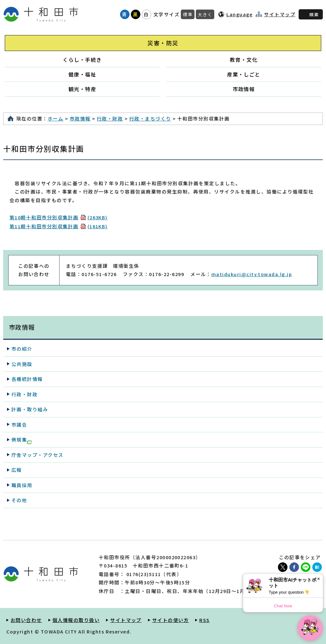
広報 (17, 470)
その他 (19, 500)
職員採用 (22, 485)
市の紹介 (22, 349)
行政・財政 (110, 118)
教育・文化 (244, 60)
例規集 (21, 440)
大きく (205, 14)
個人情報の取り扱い (76, 620)
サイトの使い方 (170, 620)
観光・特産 (82, 89)
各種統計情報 (27, 379)
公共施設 (22, 364)
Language (239, 14)
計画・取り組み (30, 409)
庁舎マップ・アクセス (38, 455)
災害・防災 (163, 43)
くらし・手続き (82, 60)
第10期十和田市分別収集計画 (59, 217)
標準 (188, 14)
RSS (204, 620)
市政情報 (244, 89)
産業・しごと (244, 74)
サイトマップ (280, 14)
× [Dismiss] (319, 579)
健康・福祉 (82, 74)
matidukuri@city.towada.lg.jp (252, 274)
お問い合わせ (26, 620)
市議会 (19, 424)
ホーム (56, 118)
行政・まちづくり (150, 118)
